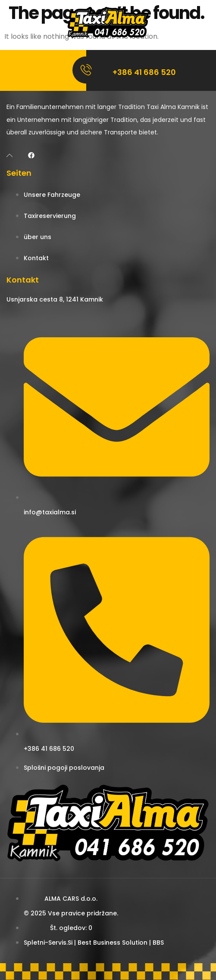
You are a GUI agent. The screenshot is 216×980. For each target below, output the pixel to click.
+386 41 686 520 (144, 72)
